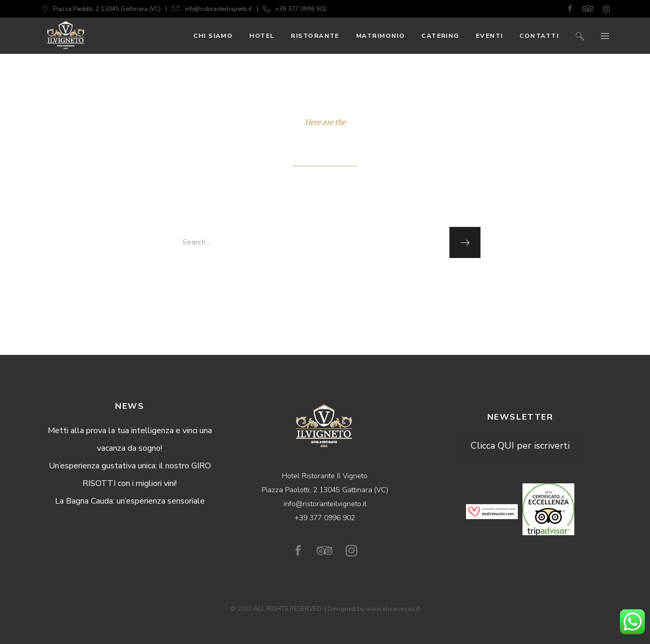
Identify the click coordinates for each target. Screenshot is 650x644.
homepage (324, 280)
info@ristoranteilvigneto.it (218, 9)
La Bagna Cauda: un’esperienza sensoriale (130, 501)
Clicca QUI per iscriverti (520, 446)
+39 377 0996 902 (301, 9)
